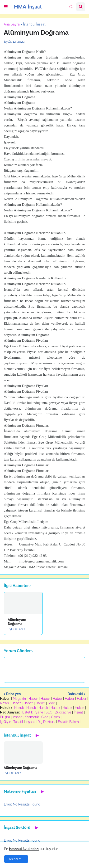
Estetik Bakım (68, 722)
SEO (49, 712)
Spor (51, 703)
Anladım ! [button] (16, 859)
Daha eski (75, 694)
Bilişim (5, 717)
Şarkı (39, 712)
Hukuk (19, 708)
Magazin (19, 699)
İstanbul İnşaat (34, 24)
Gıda (45, 717)
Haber (33, 699)
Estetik (28, 712)
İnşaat (78, 712)
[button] (6, 7)
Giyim (55, 717)
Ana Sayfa (12, 24)
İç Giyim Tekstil (12, 722)
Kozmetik (32, 717)
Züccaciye (63, 712)
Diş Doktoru (46, 722)
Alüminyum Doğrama (17, 622)
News (4, 703)
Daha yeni (14, 694)
